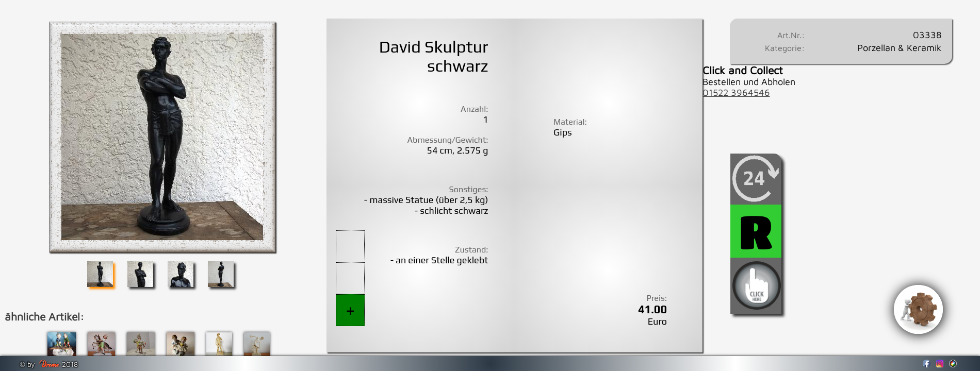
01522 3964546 (736, 92)
